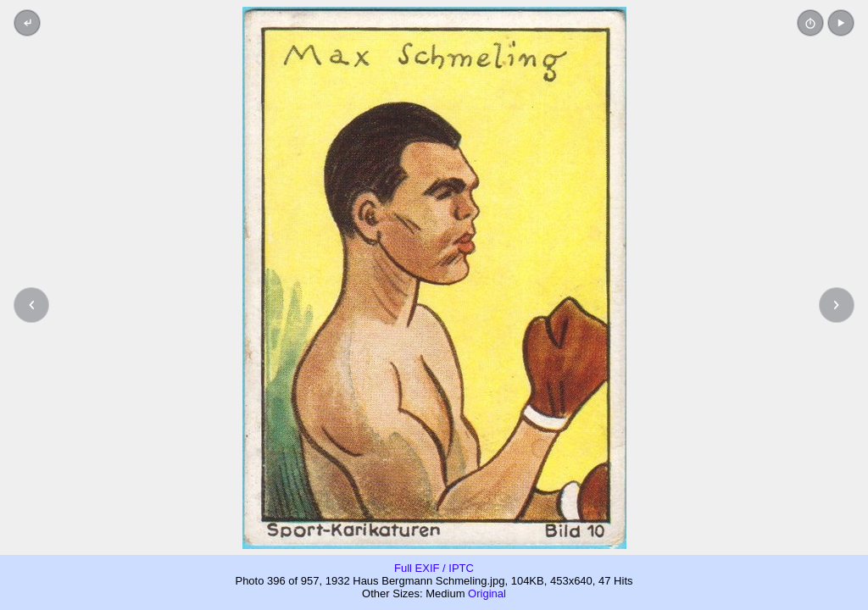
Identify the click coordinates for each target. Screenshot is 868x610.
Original (487, 593)
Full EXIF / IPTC (434, 568)
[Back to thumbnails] (27, 23)
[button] (841, 23)
